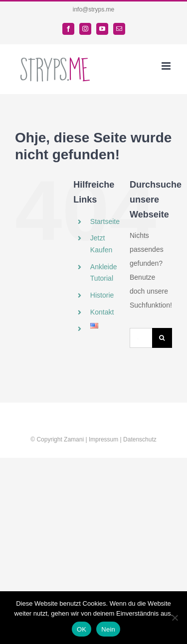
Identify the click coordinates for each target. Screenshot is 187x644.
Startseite (105, 221)
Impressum (103, 439)
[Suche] (162, 338)
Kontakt (102, 312)
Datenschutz (140, 439)
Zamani (74, 439)
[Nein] (175, 618)
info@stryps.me (94, 9)
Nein (108, 629)
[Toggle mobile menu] (167, 66)
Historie (102, 295)
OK (82, 629)
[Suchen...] (141, 338)
